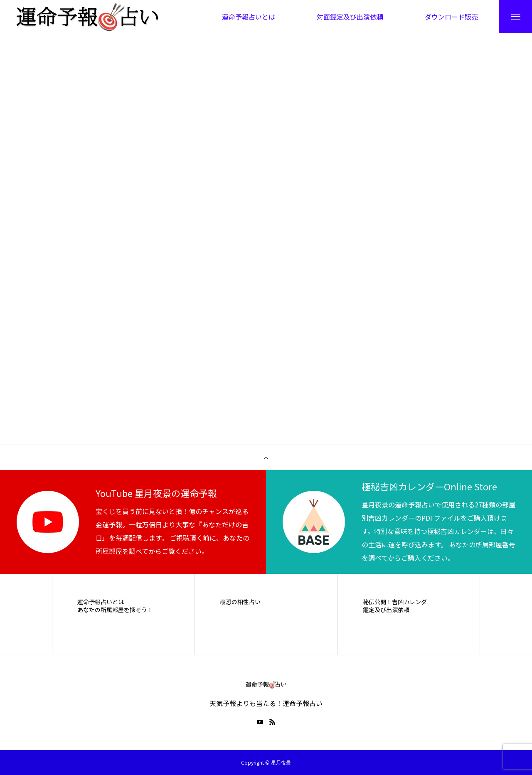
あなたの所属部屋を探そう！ (115, 610)
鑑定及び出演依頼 (386, 610)
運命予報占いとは (101, 602)
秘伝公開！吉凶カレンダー (398, 602)
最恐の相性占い (240, 602)
